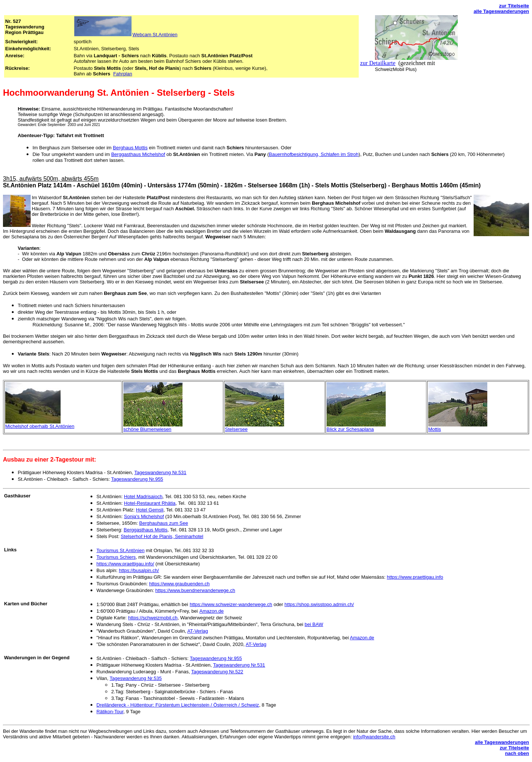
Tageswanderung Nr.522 (217, 672)
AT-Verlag (198, 631)
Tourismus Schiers (116, 557)
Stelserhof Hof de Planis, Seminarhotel (162, 536)
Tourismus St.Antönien (120, 550)
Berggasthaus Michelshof (138, 154)
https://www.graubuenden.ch (179, 584)
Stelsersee (236, 429)
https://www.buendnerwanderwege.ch (195, 590)
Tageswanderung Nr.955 (137, 479)
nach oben (517, 753)
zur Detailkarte (378, 63)
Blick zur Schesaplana (350, 429)
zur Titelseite (514, 6)
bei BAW (314, 624)
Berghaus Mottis (130, 148)
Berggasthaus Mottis (146, 530)
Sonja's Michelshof (144, 516)
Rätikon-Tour (110, 712)
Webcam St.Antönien (155, 35)
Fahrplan (122, 74)
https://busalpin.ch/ (139, 570)
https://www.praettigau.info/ (125, 564)
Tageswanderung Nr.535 (136, 678)
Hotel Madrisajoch (143, 496)
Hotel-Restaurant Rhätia (150, 503)
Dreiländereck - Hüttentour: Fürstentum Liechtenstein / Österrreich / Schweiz (178, 705)
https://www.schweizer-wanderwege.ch (231, 604)
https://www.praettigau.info (415, 577)
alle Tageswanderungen (501, 11)
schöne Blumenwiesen (147, 429)
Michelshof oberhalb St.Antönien (40, 426)
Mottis (435, 429)
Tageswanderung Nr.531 (161, 472)
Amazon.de (212, 611)
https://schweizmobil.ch (153, 618)
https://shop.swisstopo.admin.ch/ (319, 604)
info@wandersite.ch (374, 737)
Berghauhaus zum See (164, 523)
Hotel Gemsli (150, 510)
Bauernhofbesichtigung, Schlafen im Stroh (314, 154)
